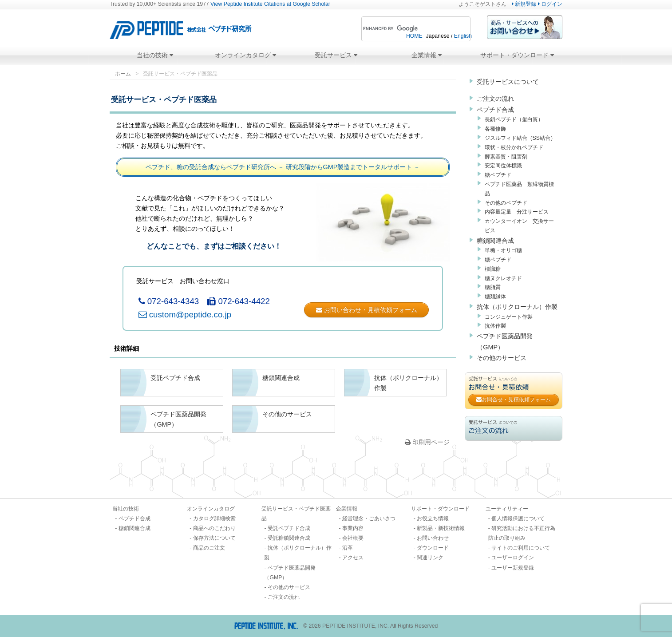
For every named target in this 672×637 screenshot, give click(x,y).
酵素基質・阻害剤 (506, 157)
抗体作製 (495, 326)
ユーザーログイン (513, 558)
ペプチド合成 (495, 110)
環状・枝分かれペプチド (514, 147)
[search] (404, 29)
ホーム (123, 74)
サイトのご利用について (521, 548)
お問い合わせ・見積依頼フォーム (367, 310)
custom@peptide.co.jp (185, 315)
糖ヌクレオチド (503, 278)
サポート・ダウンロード (517, 55)
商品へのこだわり (214, 528)
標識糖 (493, 269)
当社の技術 (155, 55)
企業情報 (427, 55)
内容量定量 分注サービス (517, 212)
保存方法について (214, 538)
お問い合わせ (433, 538)
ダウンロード (433, 548)
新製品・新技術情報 (441, 528)
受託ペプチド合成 (289, 528)
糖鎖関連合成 (495, 241)
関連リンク (430, 558)
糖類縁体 (495, 297)
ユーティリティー (507, 509)
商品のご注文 (209, 548)
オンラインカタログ (245, 55)
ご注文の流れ (495, 99)
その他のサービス (502, 358)
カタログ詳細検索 (214, 518)
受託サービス (336, 55)
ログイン (550, 4)
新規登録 (524, 4)
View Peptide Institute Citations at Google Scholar (270, 4)
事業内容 (353, 528)
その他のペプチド (506, 203)
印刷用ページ (427, 442)
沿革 (348, 548)
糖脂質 (493, 287)
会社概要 (353, 538)
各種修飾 (495, 129)
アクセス (353, 558)
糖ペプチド (498, 175)
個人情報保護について (518, 518)
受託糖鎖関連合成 (289, 538)
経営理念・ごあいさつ (369, 518)
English (463, 36)
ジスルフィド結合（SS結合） (520, 138)
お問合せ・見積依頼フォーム (514, 400)
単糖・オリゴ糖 (503, 250)
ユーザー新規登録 (513, 568)
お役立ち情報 (433, 518)
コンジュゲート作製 (509, 317)
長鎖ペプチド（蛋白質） (514, 119)
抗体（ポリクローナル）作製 (517, 307)
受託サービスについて (508, 82)
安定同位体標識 (503, 166)
